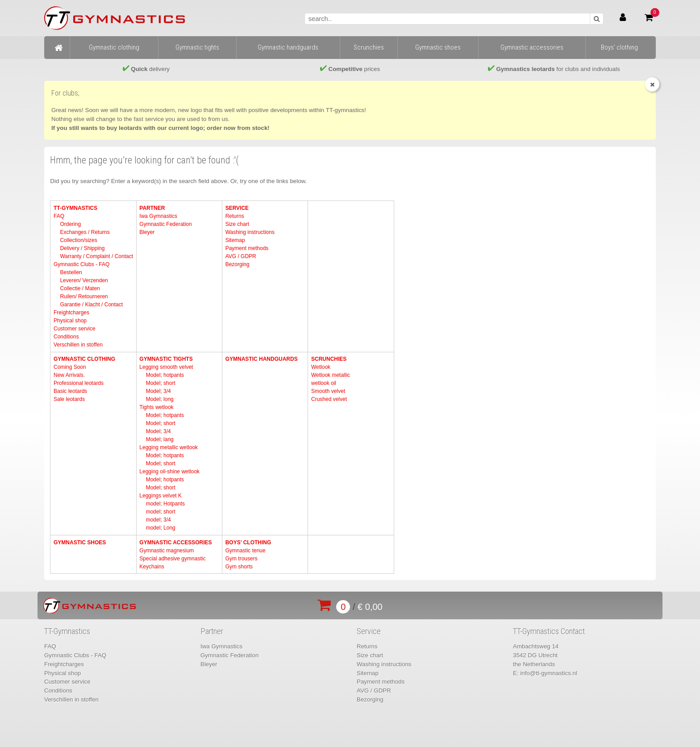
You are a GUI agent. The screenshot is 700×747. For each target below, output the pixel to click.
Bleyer (147, 232)
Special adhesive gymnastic (172, 559)
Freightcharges (71, 313)
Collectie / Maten (80, 288)
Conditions (66, 337)
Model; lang (160, 439)
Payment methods (247, 248)
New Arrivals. (69, 375)
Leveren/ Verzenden (84, 280)
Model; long (160, 399)
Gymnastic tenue (246, 551)
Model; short (161, 383)
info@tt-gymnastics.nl (549, 673)
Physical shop (70, 321)
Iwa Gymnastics (158, 216)
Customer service (74, 329)
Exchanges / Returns (85, 232)
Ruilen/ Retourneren (84, 296)
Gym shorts (239, 567)
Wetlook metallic (331, 375)
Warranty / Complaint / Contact (96, 256)
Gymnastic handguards (262, 359)
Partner (152, 208)
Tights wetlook (156, 407)
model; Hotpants (165, 504)
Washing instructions (250, 232)
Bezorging (237, 264)
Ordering (70, 224)
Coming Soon (70, 367)
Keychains (152, 567)
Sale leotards (69, 399)
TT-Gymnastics (75, 208)
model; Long (161, 528)
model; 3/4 (158, 520)
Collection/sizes (78, 240)
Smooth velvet (328, 391)
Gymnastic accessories (175, 543)
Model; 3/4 (158, 391)
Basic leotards (70, 391)
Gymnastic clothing (84, 359)
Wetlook (321, 367)
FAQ (59, 216)
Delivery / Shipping (82, 248)
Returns (235, 216)
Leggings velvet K (160, 496)
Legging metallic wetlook (169, 447)
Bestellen (71, 272)
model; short (161, 512)
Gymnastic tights (166, 359)
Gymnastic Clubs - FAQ (81, 264)
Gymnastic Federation (165, 224)
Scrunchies (329, 359)
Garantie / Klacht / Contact (91, 305)
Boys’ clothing (248, 543)
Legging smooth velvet (166, 367)
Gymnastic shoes (80, 543)
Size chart (237, 224)
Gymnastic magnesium (167, 551)
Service (237, 208)
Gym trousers (242, 559)
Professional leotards (79, 383)
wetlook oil (324, 383)
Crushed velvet (329, 399)
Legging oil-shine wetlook (169, 472)
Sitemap (235, 240)
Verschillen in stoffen (78, 345)
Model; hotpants (165, 375)
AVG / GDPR (241, 256)
